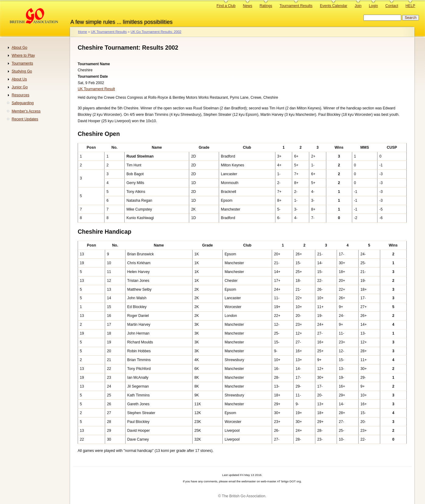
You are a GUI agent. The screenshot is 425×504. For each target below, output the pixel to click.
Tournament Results (296, 6)
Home (83, 32)
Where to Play (23, 55)
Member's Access (26, 111)
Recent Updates (25, 119)
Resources (20, 95)
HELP (410, 6)
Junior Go (20, 87)
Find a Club (226, 6)
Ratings (266, 6)
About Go (19, 48)
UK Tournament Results (109, 32)
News (247, 6)
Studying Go (22, 71)
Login (374, 6)
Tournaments (22, 63)
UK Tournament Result (96, 89)
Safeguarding (23, 103)
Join (358, 6)
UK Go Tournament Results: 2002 (156, 32)
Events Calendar (334, 6)
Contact (392, 6)
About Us (19, 79)
